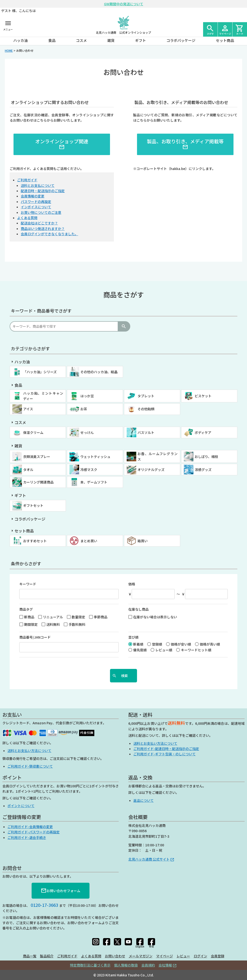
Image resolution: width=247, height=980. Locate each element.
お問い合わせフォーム (61, 891)
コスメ (81, 40)
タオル (28, 470)
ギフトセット (33, 505)
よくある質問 (27, 218)
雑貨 (111, 40)
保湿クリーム (33, 432)
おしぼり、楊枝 (206, 457)
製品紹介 (47, 956)
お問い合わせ (115, 956)
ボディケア (203, 432)
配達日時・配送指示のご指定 (43, 191)
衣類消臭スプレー (37, 457)
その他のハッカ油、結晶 (99, 372)
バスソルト (146, 432)
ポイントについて (21, 806)
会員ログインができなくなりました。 (49, 234)
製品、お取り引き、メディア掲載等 (185, 144)
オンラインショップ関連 (62, 144)
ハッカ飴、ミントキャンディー (43, 396)
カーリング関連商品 (38, 482)
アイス (28, 409)
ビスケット (203, 396)
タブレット (146, 396)
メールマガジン (141, 956)
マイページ (165, 956)
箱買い (143, 541)
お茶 (84, 409)
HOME (9, 50)
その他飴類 (146, 409)
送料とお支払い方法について (29, 751)
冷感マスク (89, 470)
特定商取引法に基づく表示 (90, 965)
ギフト (141, 40)
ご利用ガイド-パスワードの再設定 (34, 832)
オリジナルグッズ (151, 470)
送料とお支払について (38, 185)
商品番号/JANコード (35, 637)
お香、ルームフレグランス (158, 456)
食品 (52, 40)
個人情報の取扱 (126, 965)
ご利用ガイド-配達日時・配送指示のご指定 (166, 749)
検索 (124, 327)
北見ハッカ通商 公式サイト (149, 859)
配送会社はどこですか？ (39, 223)
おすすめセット (35, 541)
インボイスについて (36, 207)
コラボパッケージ (181, 40)
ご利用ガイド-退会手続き (27, 837)
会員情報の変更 (33, 196)
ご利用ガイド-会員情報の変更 (30, 827)
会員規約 (148, 965)
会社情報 (165, 965)
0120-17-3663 (44, 905)
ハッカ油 (21, 40)
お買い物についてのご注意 (41, 212)
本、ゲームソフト (94, 482)
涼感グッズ (203, 470)
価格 (132, 584)
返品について (144, 800)
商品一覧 (30, 956)
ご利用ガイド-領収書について (30, 766)
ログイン (200, 956)
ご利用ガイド (27, 180)
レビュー (183, 956)
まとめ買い (89, 541)
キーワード (28, 584)
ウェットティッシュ (95, 457)
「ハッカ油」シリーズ (40, 372)
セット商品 (225, 40)
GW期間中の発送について (124, 4)
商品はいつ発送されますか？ (43, 229)
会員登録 (218, 956)
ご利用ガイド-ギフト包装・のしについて (165, 754)
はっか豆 (87, 396)
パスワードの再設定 (36, 202)
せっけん (87, 432)
